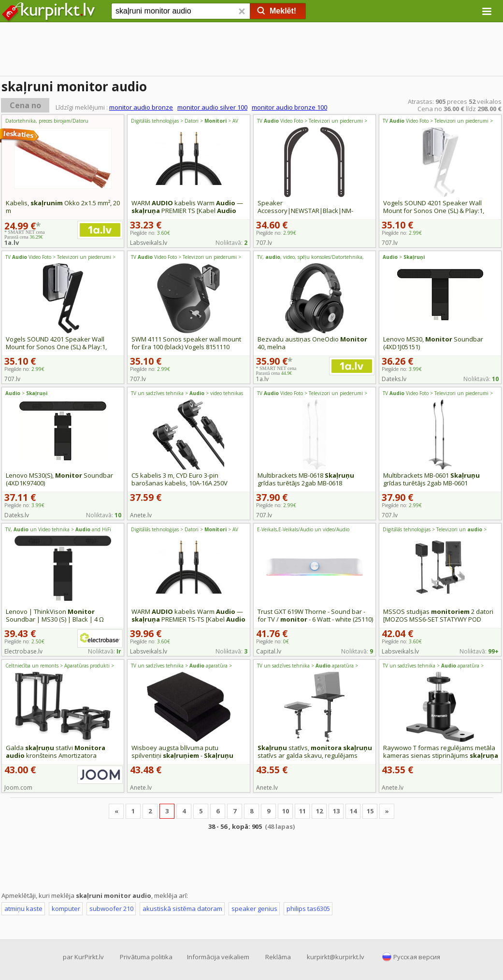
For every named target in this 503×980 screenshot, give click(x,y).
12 (319, 811)
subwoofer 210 (111, 909)
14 (353, 811)
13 (336, 811)
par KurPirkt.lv (83, 957)
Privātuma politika (146, 957)
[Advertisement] (251, 51)
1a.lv (12, 242)
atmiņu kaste (23, 909)
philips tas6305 (308, 909)
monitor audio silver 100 (212, 107)
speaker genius (254, 909)
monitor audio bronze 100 (289, 107)
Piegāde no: (150, 233)
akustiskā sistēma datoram (182, 909)
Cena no (25, 105)
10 (286, 811)
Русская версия (417, 957)
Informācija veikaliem (218, 957)
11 (302, 811)
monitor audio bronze (141, 107)
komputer (66, 909)
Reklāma (278, 957)
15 (370, 811)
